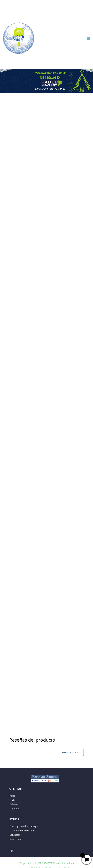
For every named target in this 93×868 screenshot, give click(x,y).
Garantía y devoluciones (23, 831)
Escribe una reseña (71, 752)
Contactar (15, 835)
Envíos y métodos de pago (24, 826)
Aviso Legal (15, 839)
